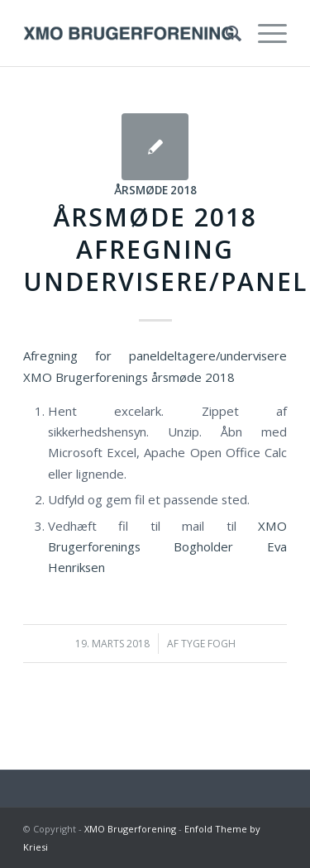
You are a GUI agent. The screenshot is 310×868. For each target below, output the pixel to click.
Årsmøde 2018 (155, 190)
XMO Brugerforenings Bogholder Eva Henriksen (167, 547)
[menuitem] (225, 33)
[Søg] (225, 33)
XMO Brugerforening (130, 829)
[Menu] (264, 33)
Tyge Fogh (208, 644)
